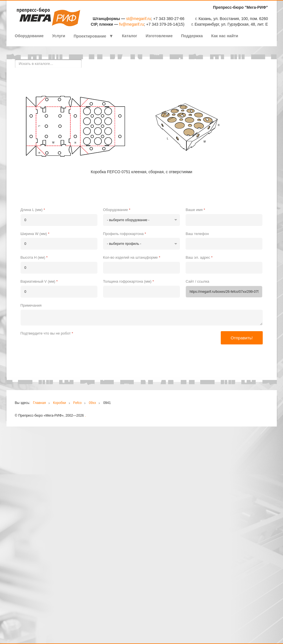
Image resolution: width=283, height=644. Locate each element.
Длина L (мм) (33, 210)
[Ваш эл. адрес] (224, 268)
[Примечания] (142, 318)
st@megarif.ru (139, 19)
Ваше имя (195, 210)
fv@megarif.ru (132, 24)
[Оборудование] (141, 220)
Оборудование (29, 36)
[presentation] (63, 348)
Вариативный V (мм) (39, 281)
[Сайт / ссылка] (224, 292)
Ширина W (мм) (35, 234)
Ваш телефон (197, 234)
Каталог (130, 36)
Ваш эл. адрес (199, 257)
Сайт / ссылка (197, 281)
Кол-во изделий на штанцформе (132, 257)
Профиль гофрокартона (125, 234)
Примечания (31, 305)
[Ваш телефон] (224, 244)
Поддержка (192, 36)
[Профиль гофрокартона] (141, 244)
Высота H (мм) (34, 257)
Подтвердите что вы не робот (47, 333)
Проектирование (90, 36)
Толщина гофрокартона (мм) (129, 281)
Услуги (59, 36)
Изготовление (159, 36)
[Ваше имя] (224, 220)
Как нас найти (225, 36)
